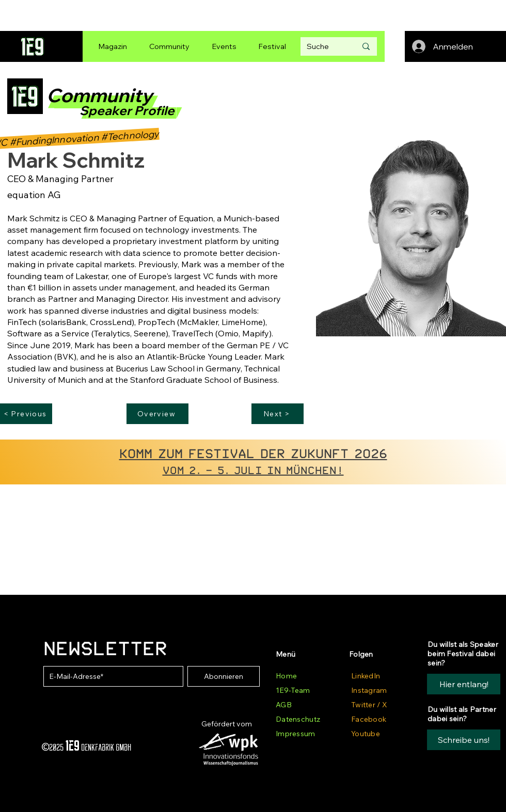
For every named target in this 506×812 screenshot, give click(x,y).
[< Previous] (26, 414)
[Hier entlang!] (464, 684)
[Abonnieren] (224, 676)
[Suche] (324, 46)
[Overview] (157, 414)
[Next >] (278, 414)
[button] (464, 740)
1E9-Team (293, 690)
